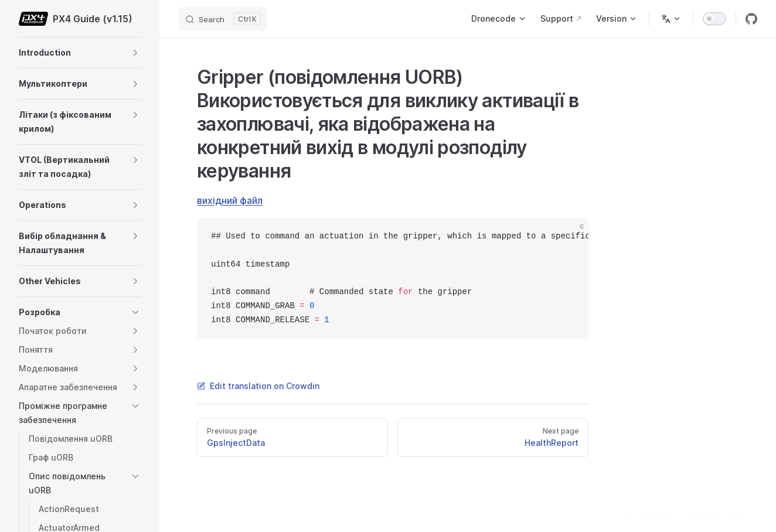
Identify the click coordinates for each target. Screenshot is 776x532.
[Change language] (671, 19)
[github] (751, 19)
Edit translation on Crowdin (258, 386)
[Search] (223, 19)
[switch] (714, 19)
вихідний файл (230, 200)
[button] (135, 53)
